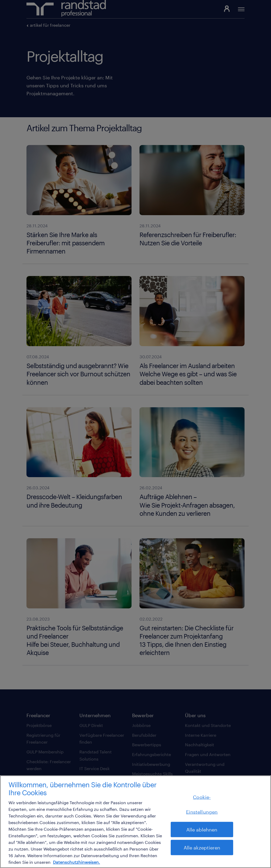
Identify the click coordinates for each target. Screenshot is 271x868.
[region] (135, 822)
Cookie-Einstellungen (202, 804)
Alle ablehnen (202, 830)
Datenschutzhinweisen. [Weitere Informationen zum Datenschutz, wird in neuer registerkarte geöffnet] (76, 862)
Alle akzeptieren (202, 848)
